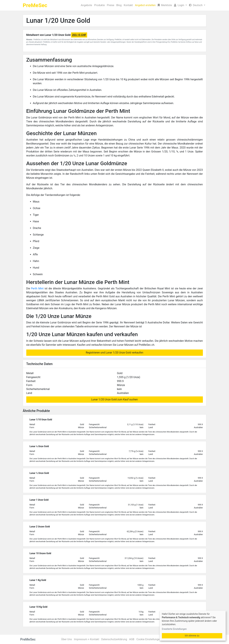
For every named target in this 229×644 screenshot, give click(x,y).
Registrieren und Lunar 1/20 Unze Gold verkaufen (115, 353)
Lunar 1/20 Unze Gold (58, 21)
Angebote (86, 5)
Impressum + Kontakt (87, 639)
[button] (180, 5)
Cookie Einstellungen (149, 639)
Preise (110, 5)
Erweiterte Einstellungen (174, 629)
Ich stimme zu (192, 636)
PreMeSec (35, 5)
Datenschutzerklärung (114, 639)
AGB (132, 639)
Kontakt (128, 5)
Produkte (99, 5)
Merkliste (165, 5)
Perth (35, 288)
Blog (119, 5)
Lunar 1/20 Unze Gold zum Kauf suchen (114, 399)
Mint (41, 288)
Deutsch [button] (196, 5)
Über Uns (67, 639)
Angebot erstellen (145, 5)
